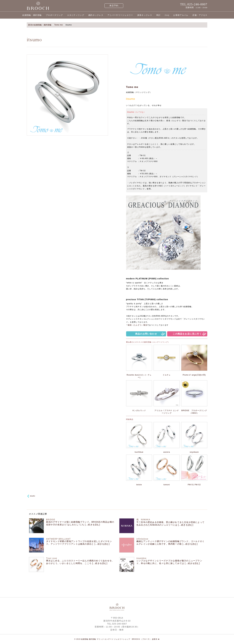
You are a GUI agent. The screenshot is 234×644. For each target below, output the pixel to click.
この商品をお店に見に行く (187, 334)
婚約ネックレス (96, 15)
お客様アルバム (181, 15)
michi (33, 496)
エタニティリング (76, 15)
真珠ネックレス (145, 15)
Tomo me (132, 87)
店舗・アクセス (200, 15)
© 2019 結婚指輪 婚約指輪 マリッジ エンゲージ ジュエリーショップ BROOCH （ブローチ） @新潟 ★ (117, 639)
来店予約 (114, 6)
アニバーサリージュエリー (120, 15)
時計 (159, 15)
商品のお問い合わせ (146, 334)
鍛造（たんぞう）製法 (138, 325)
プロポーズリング (54, 15)
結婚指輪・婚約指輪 (32, 15)
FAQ (167, 15)
